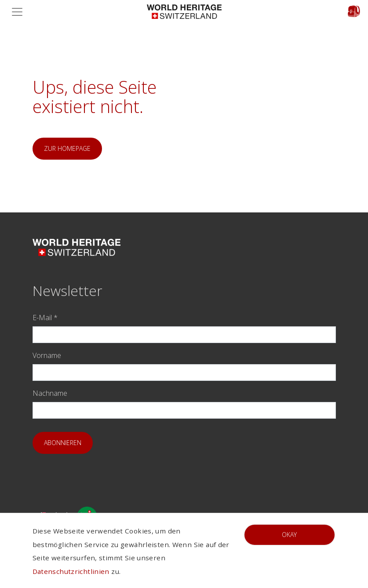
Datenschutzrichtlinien (71, 571)
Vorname (47, 355)
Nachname (50, 393)
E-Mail (45, 318)
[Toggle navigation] (20, 12)
